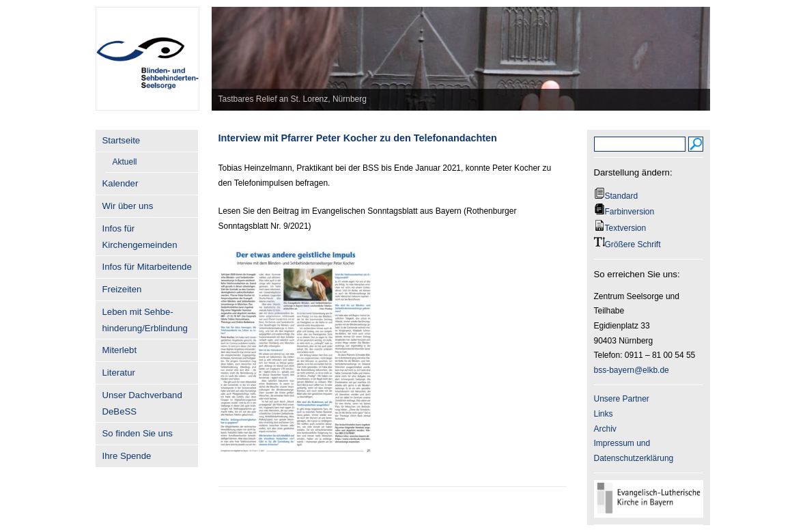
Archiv (605, 429)
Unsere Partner (622, 399)
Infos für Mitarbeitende (147, 267)
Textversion (626, 228)
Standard (622, 196)
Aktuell (125, 162)
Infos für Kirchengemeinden (140, 237)
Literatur (119, 373)
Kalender (121, 183)
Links (604, 414)
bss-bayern (614, 370)
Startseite (122, 140)
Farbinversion (630, 212)
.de (663, 370)
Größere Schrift (633, 244)
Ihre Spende (127, 456)
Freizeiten (122, 289)
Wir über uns (128, 206)
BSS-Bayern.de (147, 51)
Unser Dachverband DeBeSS (142, 403)
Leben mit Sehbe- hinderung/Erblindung (145, 320)
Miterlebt (120, 350)
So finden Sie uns (138, 433)
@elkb (646, 370)
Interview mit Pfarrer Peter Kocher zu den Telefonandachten (358, 138)
